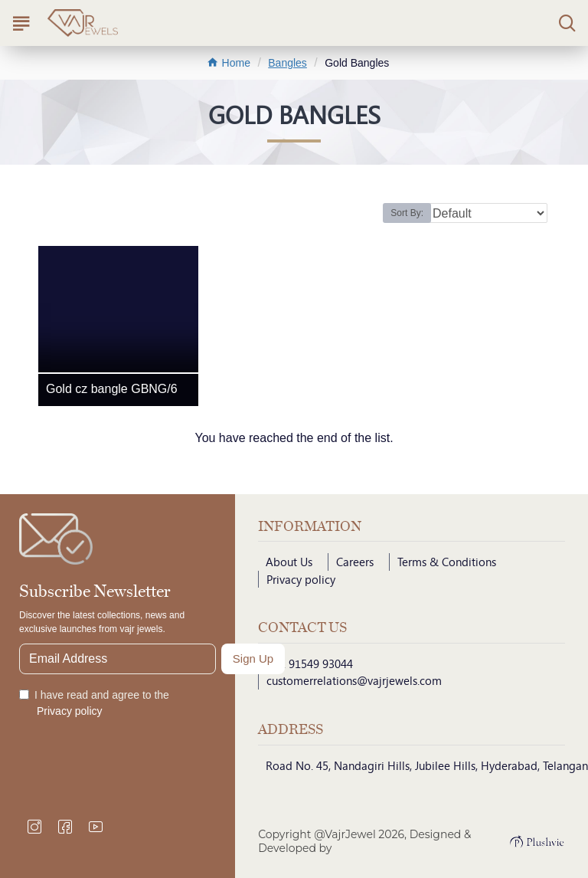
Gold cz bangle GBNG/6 (112, 389)
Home (229, 62)
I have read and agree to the (94, 704)
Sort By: (407, 213)
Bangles (287, 63)
